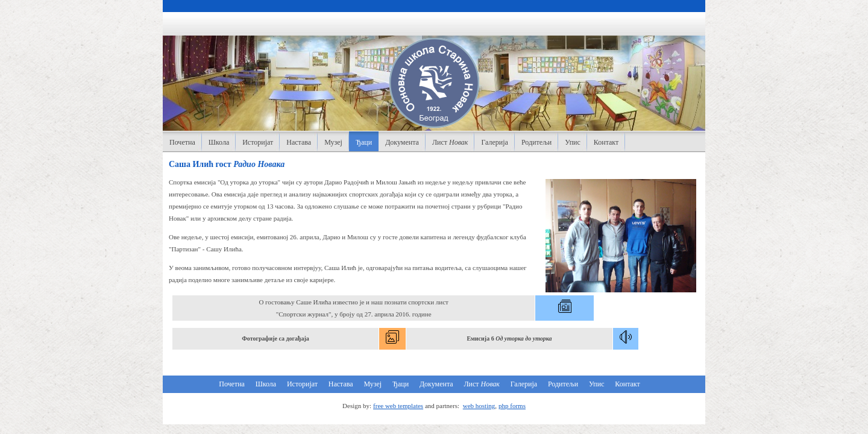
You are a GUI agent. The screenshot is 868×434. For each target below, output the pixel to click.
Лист (450, 142)
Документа (402, 142)
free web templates (398, 406)
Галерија (494, 142)
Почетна (182, 142)
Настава (299, 142)
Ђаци (364, 142)
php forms (512, 406)
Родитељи (536, 142)
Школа (219, 142)
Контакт (606, 142)
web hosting (479, 406)
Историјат (258, 142)
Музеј (333, 142)
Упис (573, 142)
